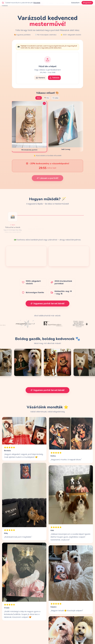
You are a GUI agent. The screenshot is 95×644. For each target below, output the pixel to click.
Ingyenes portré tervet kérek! (47, 303)
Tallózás (54, 78)
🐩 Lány (55, 98)
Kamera (40, 78)
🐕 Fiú (46, 98)
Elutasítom (75, 3)
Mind (39, 98)
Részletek (37, 3)
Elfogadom (87, 3)
